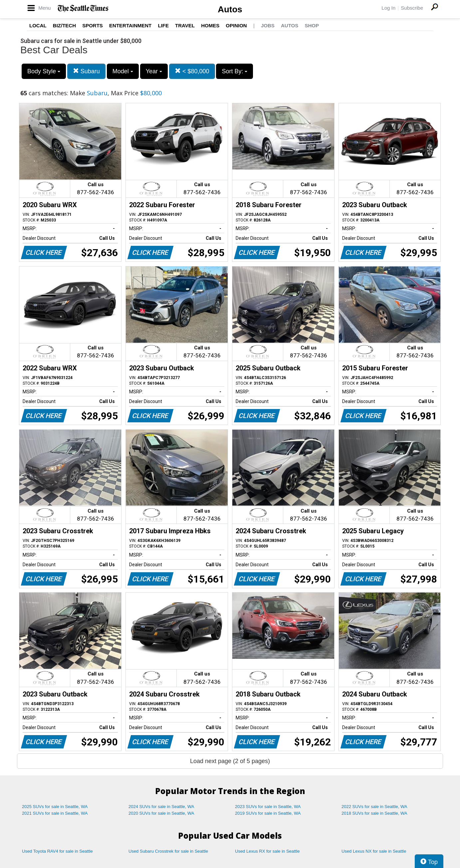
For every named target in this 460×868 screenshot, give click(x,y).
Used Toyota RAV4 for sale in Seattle (57, 851)
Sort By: (234, 71)
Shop (312, 25)
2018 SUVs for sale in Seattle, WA (374, 813)
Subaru (86, 71)
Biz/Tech (64, 25)
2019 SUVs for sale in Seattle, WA (268, 813)
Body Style (44, 71)
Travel (185, 25)
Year (154, 71)
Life (163, 25)
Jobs (268, 25)
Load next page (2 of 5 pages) (230, 761)
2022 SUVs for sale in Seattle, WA (374, 807)
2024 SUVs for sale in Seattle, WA (161, 807)
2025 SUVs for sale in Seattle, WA (55, 807)
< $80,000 (192, 71)
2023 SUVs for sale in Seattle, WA (268, 807)
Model (123, 71)
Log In (388, 8)
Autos (230, 9)
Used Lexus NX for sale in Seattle (374, 851)
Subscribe (412, 8)
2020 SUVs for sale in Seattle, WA (161, 813)
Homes (210, 25)
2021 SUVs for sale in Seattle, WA (55, 813)
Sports (93, 25)
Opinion (236, 25)
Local (38, 25)
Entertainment (130, 25)
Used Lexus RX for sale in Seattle (267, 851)
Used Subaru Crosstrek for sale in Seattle (168, 851)
